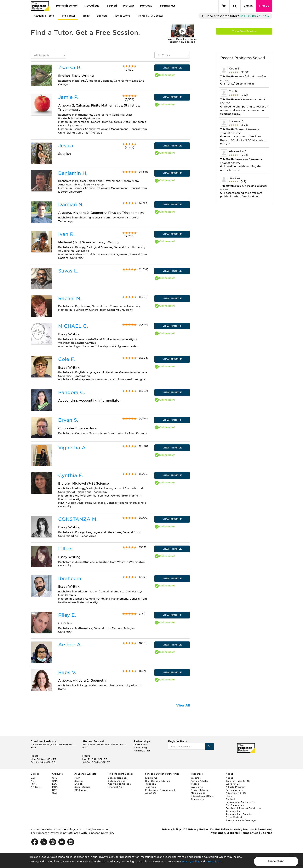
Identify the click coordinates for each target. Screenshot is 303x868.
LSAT (55, 784)
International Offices (203, 796)
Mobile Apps (198, 793)
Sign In (248, 6)
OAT (55, 793)
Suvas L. (68, 271)
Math (77, 778)
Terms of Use (213, 862)
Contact (230, 799)
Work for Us (233, 784)
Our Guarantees (235, 805)
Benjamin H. (73, 173)
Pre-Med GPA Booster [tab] (150, 16)
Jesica (66, 146)
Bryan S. (68, 420)
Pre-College (91, 6)
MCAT (55, 787)
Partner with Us (235, 790)
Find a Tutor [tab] (68, 16)
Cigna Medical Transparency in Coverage (241, 819)
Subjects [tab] (102, 16)
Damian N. (71, 204)
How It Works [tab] (122, 16)
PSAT (34, 784)
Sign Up (264, 6)
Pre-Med (111, 6)
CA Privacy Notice (196, 830)
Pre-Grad (146, 6)
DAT (54, 790)
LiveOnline (197, 787)
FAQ (33, 748)
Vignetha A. (72, 448)
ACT (33, 781)
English (78, 784)
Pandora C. (71, 392)
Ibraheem (70, 578)
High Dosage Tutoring (158, 781)
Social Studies (82, 787)
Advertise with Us (236, 793)
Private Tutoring (200, 790)
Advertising (140, 748)
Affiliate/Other (142, 751)
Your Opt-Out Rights (225, 833)
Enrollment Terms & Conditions (243, 808)
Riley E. (67, 615)
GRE (55, 778)
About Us (151, 793)
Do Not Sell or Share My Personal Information (240, 830)
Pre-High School (67, 6)
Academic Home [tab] (44, 16)
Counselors (197, 799)
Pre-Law (128, 6)
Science (79, 781)
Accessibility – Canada (239, 814)
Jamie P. (68, 97)
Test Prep (151, 787)
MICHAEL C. (73, 326)
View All (183, 705)
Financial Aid (115, 787)
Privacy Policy (191, 862)
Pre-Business (167, 6)
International (141, 744)
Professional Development (160, 790)
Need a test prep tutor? (235, 16)
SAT (33, 778)
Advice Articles (200, 781)
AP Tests (36, 787)
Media (229, 796)
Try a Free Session (244, 31)
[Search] (235, 6)
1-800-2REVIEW (53, 744)
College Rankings (118, 778)
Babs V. (67, 672)
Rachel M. (70, 298)
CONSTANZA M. (78, 519)
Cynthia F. (70, 475)
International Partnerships (240, 802)
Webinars (196, 778)
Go (210, 746)
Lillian (65, 549)
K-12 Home (151, 778)
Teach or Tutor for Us (238, 781)
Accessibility (233, 811)
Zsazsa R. (70, 68)
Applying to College (119, 784)
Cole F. (66, 359)
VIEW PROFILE (172, 68)
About (229, 778)
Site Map (266, 833)
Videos (195, 784)
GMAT (55, 781)
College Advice (117, 781)
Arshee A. (70, 645)
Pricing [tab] (86, 16)
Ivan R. (66, 234)
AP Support (81, 790)
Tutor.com (151, 784)
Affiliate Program (235, 787)
